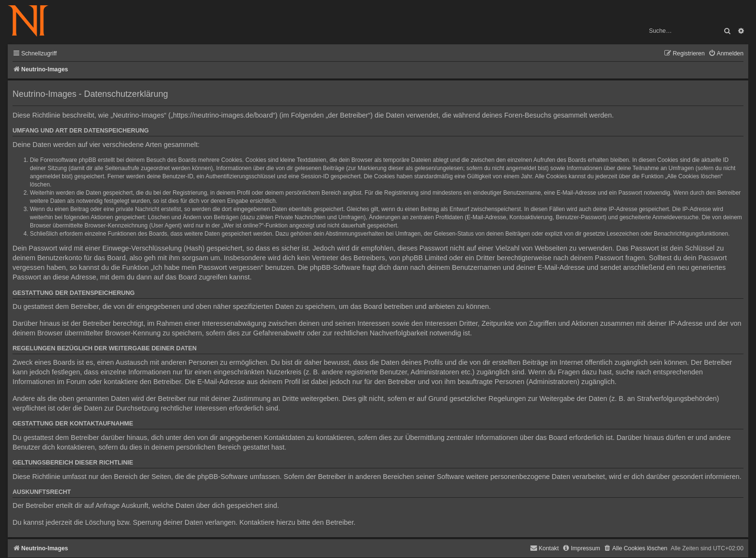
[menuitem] (726, 54)
